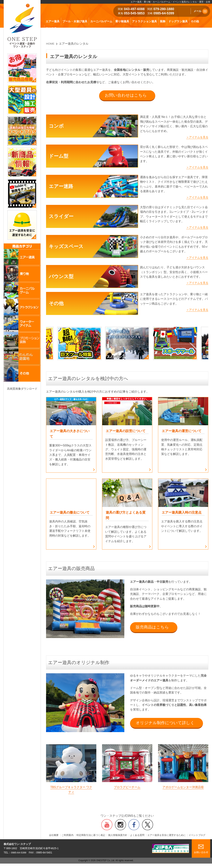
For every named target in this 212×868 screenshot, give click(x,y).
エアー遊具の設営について (127, 432)
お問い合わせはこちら (126, 95)
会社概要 (60, 837)
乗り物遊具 (122, 21)
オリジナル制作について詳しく (165, 724)
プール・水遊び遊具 (75, 21)
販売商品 (51, 29)
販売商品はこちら (153, 629)
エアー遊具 (53, 21)
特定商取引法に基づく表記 (99, 837)
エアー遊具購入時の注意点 (183, 514)
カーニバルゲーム (101, 21)
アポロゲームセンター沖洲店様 (183, 789)
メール (201, 11)
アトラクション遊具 (144, 21)
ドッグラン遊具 (178, 21)
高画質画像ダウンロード (22, 389)
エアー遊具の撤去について (71, 514)
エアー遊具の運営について (183, 432)
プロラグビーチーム (127, 789)
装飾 (163, 21)
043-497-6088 (134, 9)
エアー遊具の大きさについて (71, 435)
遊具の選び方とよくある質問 (127, 516)
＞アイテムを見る (197, 137)
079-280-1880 (164, 9)
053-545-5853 (134, 13)
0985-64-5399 (164, 13)
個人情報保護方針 (127, 837)
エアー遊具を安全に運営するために (179, 837)
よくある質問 (148, 837)
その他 (195, 21)
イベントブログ (127, 840)
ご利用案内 (74, 837)
